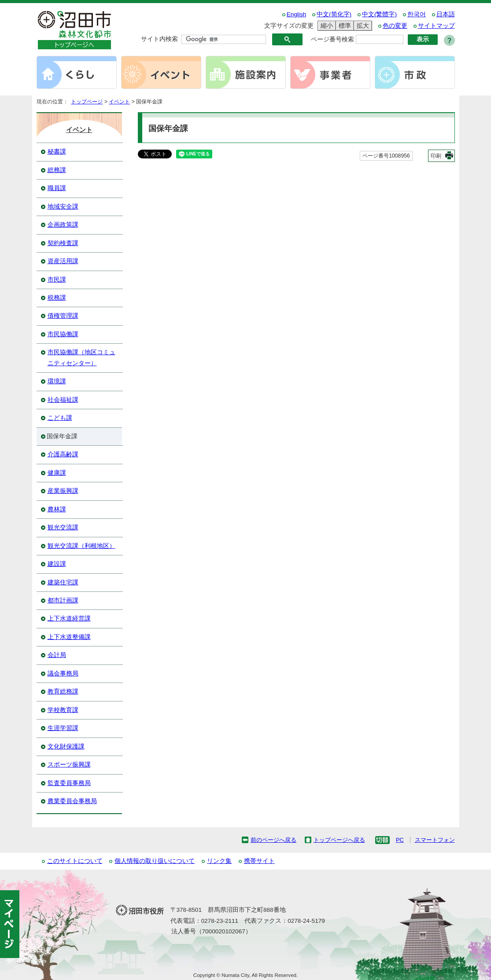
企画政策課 (63, 225)
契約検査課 (63, 243)
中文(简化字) (334, 14)
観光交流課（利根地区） (81, 546)
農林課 (57, 509)
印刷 (436, 156)
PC (400, 840)
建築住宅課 (63, 582)
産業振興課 (63, 491)
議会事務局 (63, 674)
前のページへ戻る (273, 840)
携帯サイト (259, 861)
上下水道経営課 (69, 618)
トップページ (87, 102)
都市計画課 (63, 600)
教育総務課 (63, 692)
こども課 (60, 418)
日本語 (446, 14)
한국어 (417, 14)
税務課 (57, 298)
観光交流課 (63, 527)
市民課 (57, 280)
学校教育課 (63, 710)
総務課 (57, 170)
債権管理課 (63, 316)
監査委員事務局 (69, 783)
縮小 (325, 26)
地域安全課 (63, 207)
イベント (119, 102)
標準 (343, 26)
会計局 (57, 655)
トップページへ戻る (339, 840)
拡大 (362, 26)
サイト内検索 (159, 39)
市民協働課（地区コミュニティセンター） (81, 358)
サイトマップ (436, 26)
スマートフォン (435, 840)
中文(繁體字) (379, 14)
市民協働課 (63, 334)
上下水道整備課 (69, 637)
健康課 (57, 473)
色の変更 (395, 26)
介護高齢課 (63, 454)
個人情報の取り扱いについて (155, 861)
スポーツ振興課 (69, 765)
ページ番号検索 (332, 39)
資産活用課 (63, 261)
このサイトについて (75, 861)
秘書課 (57, 152)
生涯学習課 (63, 728)
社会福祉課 (63, 400)
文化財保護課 (66, 747)
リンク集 (219, 861)
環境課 (57, 381)
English (297, 14)
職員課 (57, 188)
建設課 (57, 564)
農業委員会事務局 (72, 801)
